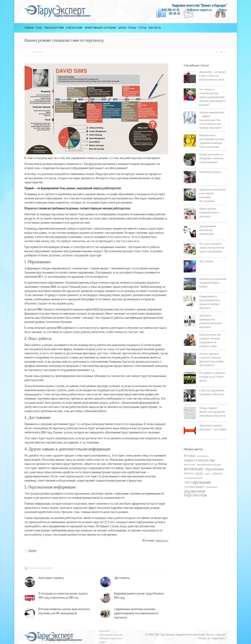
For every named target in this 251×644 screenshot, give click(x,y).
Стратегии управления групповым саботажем (212, 392)
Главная (213, 40)
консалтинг (190, 465)
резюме (33, 551)
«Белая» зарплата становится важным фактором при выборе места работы (212, 360)
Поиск (223, 10)
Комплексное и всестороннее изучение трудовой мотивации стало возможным (212, 141)
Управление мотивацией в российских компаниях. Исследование (212, 195)
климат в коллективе (200, 460)
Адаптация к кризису (51, 578)
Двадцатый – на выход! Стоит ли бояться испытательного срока (212, 76)
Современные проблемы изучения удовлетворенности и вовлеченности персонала (136, 613)
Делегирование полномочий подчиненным (208, 230)
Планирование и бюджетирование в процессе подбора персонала (210, 302)
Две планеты (122, 578)
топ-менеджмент (194, 487)
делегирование (203, 456)
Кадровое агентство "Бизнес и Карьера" (199, 5)
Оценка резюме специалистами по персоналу (209, 213)
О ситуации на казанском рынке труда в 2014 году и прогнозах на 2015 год (63, 596)
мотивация (194, 469)
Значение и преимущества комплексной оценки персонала (211, 321)
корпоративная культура (209, 465)
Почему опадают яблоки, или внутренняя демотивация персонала (212, 412)
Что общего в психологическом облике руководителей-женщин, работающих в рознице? (212, 97)
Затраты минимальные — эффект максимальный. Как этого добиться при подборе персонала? (212, 120)
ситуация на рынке (193, 478)
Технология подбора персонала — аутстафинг (213, 427)
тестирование (198, 482)
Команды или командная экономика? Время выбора (213, 283)
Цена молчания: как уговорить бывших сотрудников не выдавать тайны (210, 340)
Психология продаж (210, 172)
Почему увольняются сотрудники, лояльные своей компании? (211, 158)
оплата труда (194, 473)
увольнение (212, 487)
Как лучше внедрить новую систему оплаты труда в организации (212, 248)
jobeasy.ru (162, 541)
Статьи (224, 40)
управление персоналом (196, 493)
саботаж (217, 474)
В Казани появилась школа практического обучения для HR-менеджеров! (64, 611)
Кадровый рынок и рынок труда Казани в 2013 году (139, 596)
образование (215, 469)
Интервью (190, 456)
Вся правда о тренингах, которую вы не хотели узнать (212, 377)
